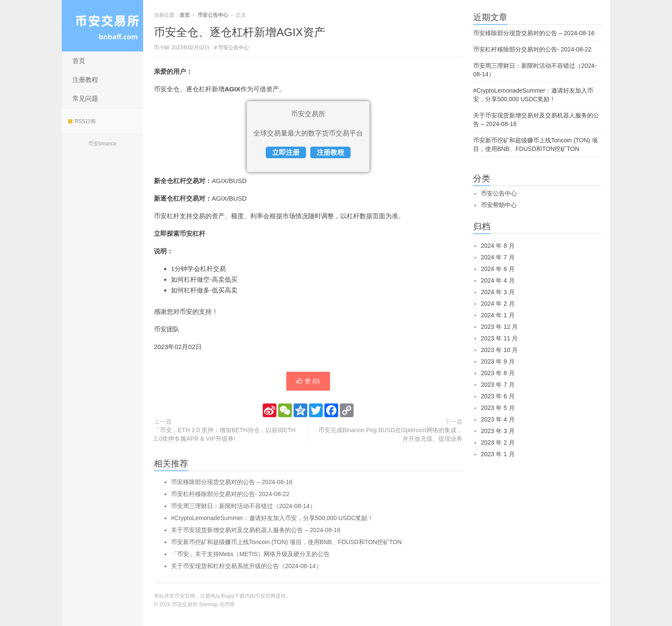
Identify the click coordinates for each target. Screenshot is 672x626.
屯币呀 (227, 605)
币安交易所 (102, 26)
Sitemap (209, 605)
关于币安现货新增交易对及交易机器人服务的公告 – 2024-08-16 (256, 530)
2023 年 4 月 (498, 419)
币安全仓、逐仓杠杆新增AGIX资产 (240, 32)
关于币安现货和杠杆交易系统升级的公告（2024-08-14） (246, 566)
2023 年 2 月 (498, 442)
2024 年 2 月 (498, 304)
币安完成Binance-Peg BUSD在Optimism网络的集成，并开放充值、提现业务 (390, 434)
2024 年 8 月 (498, 246)
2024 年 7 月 (498, 257)
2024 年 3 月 (498, 292)
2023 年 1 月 (498, 454)
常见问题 (85, 98)
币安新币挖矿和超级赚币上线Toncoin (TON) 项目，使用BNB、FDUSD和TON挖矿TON (286, 542)
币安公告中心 (213, 15)
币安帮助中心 (499, 205)
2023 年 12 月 (499, 327)
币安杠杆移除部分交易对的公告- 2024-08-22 (230, 494)
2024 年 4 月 (498, 280)
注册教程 (85, 80)
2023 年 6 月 (498, 396)
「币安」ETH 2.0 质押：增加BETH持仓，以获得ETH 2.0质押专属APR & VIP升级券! (225, 434)
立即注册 (286, 152)
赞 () (308, 381)
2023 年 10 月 (499, 350)
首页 (79, 61)
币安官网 (265, 596)
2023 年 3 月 (498, 431)
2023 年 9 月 (498, 361)
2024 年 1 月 (498, 315)
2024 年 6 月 (498, 269)
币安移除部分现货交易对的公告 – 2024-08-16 (232, 482)
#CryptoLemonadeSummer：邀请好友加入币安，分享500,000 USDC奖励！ (272, 518)
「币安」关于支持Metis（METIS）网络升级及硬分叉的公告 (250, 554)
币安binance (102, 144)
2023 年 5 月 (498, 408)
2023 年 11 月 (499, 338)
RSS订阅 (82, 121)
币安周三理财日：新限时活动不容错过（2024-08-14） (243, 506)
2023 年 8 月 (498, 373)
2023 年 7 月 (498, 385)
